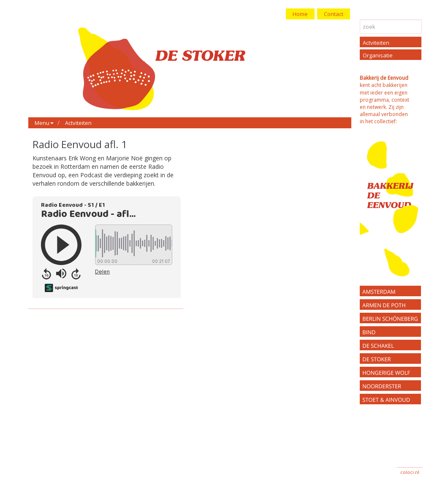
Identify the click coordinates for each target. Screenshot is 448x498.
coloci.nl (410, 472)
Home (300, 14)
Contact (334, 14)
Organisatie (378, 55)
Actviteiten (78, 123)
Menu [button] (44, 123)
